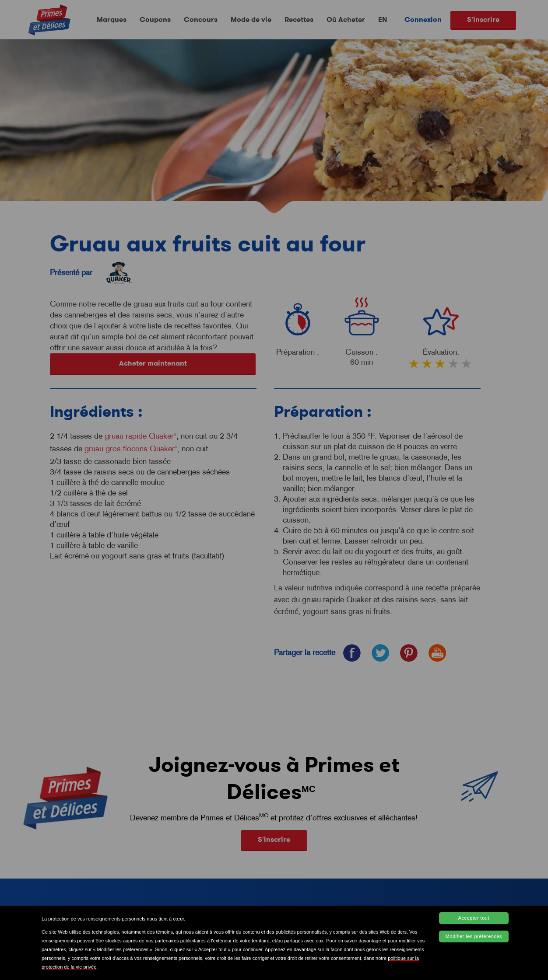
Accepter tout (474, 918)
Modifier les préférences (474, 936)
